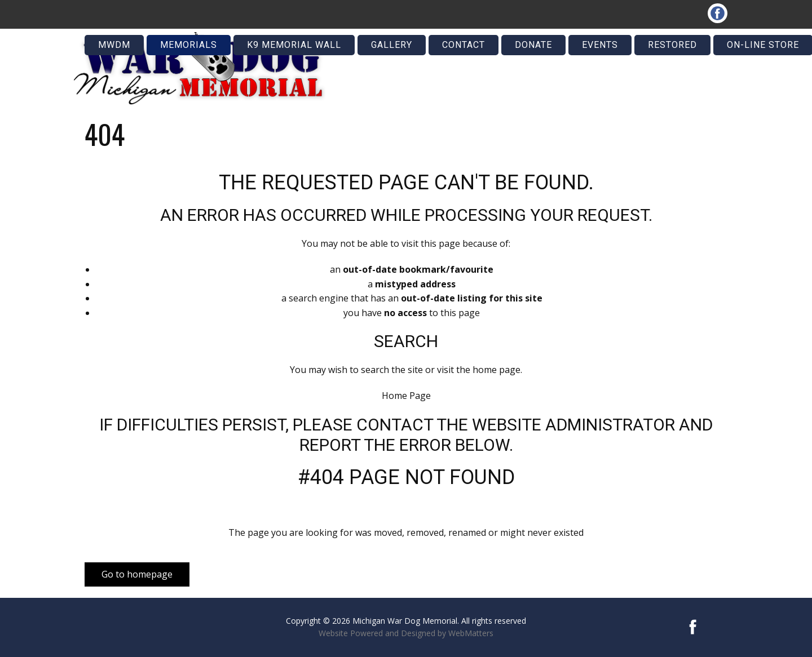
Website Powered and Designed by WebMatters (406, 633)
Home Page (406, 396)
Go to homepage (137, 574)
